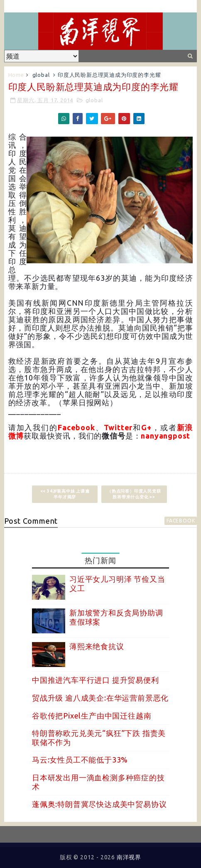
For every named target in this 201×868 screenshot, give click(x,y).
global (41, 75)
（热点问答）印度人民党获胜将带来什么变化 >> (134, 494)
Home (16, 75)
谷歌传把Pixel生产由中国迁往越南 (92, 716)
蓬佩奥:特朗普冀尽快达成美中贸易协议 (99, 804)
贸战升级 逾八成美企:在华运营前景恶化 (100, 698)
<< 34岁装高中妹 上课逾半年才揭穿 (65, 494)
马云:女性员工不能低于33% (80, 760)
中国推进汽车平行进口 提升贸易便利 (96, 680)
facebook (181, 521)
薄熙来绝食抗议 (97, 646)
